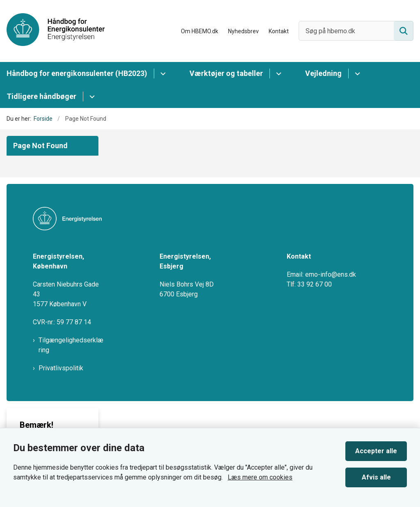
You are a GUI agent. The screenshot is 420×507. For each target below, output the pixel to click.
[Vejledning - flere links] (356, 73)
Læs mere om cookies (260, 477)
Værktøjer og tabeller (226, 73)
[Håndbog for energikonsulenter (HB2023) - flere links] (162, 73)
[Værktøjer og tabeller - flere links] (277, 73)
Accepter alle (376, 451)
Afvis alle (376, 477)
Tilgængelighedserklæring (71, 345)
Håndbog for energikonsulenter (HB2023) (77, 73)
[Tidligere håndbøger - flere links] (91, 96)
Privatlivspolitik (61, 368)
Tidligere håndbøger (41, 96)
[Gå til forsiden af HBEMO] (52, 31)
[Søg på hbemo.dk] (356, 31)
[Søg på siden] (404, 31)
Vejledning (323, 73)
